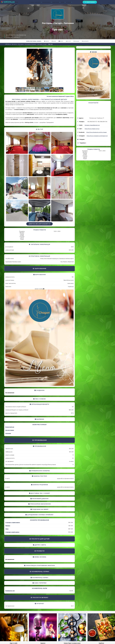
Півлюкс (8, 526)
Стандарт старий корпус (13, 523)
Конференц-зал (10, 591)
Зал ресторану (10, 430)
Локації (76, 41)
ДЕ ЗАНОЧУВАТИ (47, 2)
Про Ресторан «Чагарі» (34, 41)
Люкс (7, 529)
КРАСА (63, 2)
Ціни (54, 41)
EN (113, 2)
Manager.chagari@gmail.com (92, 125)
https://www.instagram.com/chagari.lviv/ (97, 136)
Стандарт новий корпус (12, 532)
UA (109, 2)
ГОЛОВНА (32, 2)
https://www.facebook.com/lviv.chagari (97, 132)
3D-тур (68, 41)
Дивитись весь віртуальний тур (39, 224)
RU (111, 2)
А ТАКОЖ (69, 2)
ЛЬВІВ (17, 2)
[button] (72, 50)
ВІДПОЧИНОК (56, 2)
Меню (47, 41)
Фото (61, 41)
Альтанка (8, 433)
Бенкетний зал (10, 427)
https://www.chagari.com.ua (92, 129)
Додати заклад (90, 2)
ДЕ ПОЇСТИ (38, 2)
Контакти (85, 41)
